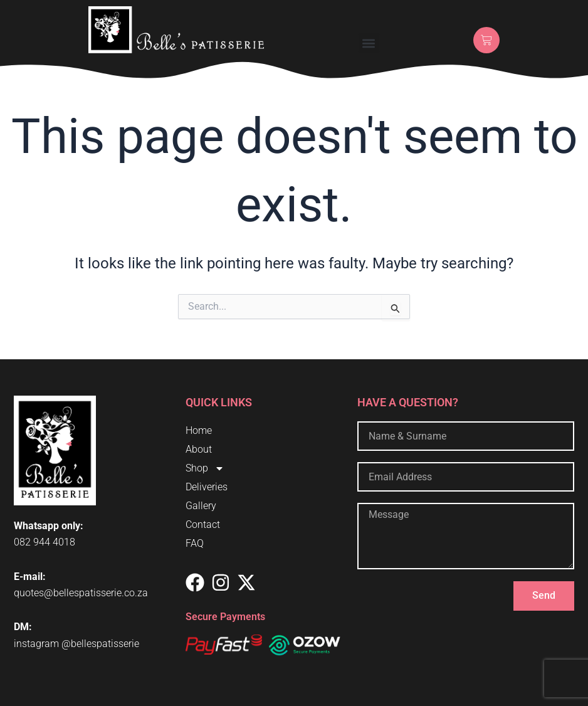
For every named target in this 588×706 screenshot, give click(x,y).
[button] (369, 43)
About (199, 449)
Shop (205, 468)
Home (199, 430)
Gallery (201, 506)
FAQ (195, 543)
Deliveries (207, 487)
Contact (203, 524)
